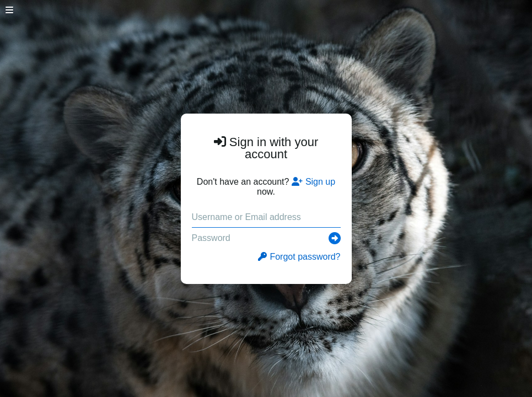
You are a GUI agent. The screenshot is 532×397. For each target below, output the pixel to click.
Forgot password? (299, 257)
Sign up (313, 182)
